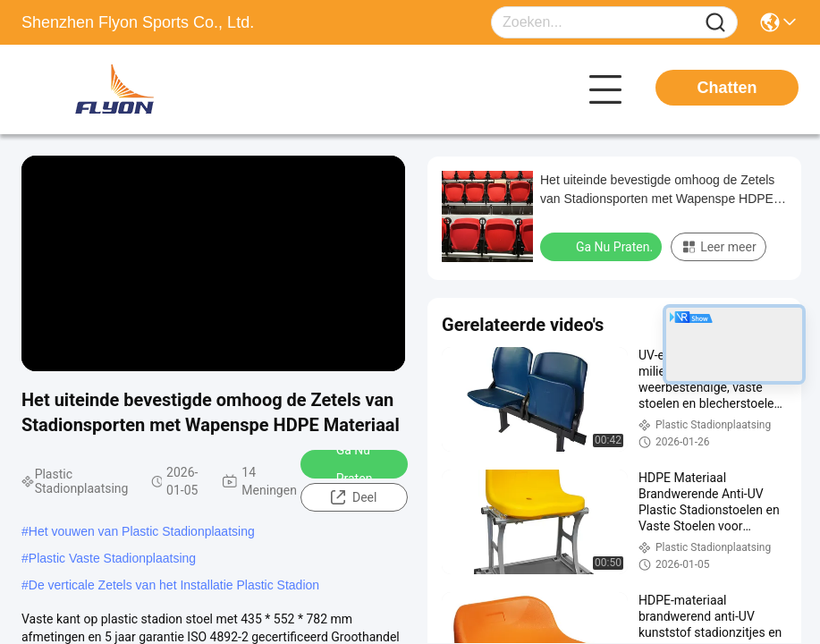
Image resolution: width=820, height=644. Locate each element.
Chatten (727, 88)
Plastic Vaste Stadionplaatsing (112, 558)
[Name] (715, 23)
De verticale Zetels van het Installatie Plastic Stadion (174, 585)
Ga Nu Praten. (344, 464)
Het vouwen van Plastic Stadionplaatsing (142, 531)
